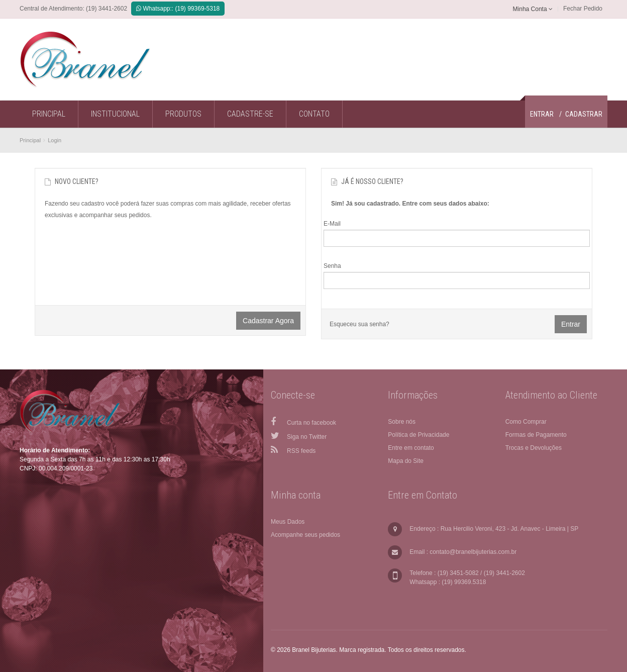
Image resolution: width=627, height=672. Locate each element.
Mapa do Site (406, 461)
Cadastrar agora (268, 321)
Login (55, 140)
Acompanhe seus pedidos (305, 535)
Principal (30, 140)
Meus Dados (288, 522)
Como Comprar (526, 422)
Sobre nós (402, 422)
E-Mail (332, 224)
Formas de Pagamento (536, 435)
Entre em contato (411, 448)
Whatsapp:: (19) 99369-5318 (178, 9)
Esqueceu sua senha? (359, 324)
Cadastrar (584, 114)
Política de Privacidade (419, 435)
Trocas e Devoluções (534, 448)
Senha (332, 266)
